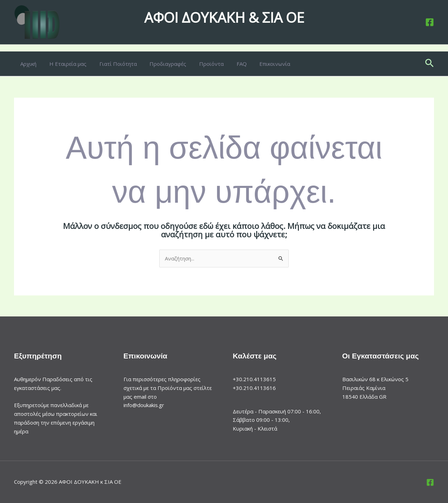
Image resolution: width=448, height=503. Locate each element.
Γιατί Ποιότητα (112, 64)
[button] (429, 64)
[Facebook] (430, 22)
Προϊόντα (201, 64)
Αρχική (27, 64)
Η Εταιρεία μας (64, 64)
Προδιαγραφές (160, 64)
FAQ (229, 64)
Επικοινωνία (260, 64)
